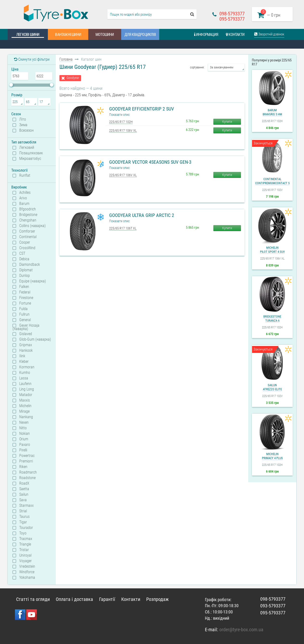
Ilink (22, 356)
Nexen (24, 423)
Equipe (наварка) (33, 281)
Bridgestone (28, 215)
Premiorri (26, 461)
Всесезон (26, 130)
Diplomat (26, 270)
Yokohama (27, 578)
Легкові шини (28, 35)
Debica (24, 259)
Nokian (25, 434)
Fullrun (24, 314)
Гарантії (107, 599)
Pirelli (23, 450)
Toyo (23, 533)
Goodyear (73, 78)
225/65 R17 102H (121, 122)
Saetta (24, 489)
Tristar (24, 550)
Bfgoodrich (28, 209)
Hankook (26, 351)
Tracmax (26, 539)
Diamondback (30, 265)
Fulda (23, 309)
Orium (24, 439)
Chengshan (28, 220)
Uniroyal (25, 555)
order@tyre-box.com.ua (241, 630)
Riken (23, 467)
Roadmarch (28, 472)
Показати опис (119, 115)
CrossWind (27, 248)
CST (22, 254)
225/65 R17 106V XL (123, 130)
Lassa (24, 378)
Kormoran (27, 367)
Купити (227, 122)
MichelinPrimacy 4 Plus (272, 456)
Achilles (25, 193)
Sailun (24, 494)
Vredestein (27, 566)
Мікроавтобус (30, 159)
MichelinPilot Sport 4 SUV (272, 250)
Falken (24, 287)
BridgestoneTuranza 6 (272, 319)
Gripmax (26, 345)
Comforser (27, 231)
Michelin (25, 406)
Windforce (27, 572)
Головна (66, 59)
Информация (206, 35)
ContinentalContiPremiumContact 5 (272, 181)
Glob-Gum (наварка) (35, 339)
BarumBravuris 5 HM (272, 112)
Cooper (25, 242)
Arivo (23, 198)
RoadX (24, 483)
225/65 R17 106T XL (123, 228)
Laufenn (25, 384)
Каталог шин (24, 44)
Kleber (24, 362)
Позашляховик (31, 153)
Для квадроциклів (140, 35)
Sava (23, 500)
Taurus (24, 517)
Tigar (23, 522)
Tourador (26, 528)
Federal (25, 292)
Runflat (25, 176)
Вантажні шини (68, 35)
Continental (28, 237)
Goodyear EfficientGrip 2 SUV (142, 109)
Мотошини (105, 35)
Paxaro (25, 445)
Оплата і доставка (74, 599)
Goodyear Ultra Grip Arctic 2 (142, 215)
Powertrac (27, 456)
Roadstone (27, 478)
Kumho (25, 373)
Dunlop (25, 276)
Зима (23, 125)
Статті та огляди (110, 44)
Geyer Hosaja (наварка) (26, 327)
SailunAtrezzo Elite (272, 387)
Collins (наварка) (32, 226)
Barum (24, 204)
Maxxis (25, 400)
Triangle (25, 544)
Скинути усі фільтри (32, 59)
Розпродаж (157, 599)
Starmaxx (26, 506)
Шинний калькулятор (66, 44)
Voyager (25, 561)
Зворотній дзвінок (269, 34)
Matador (26, 395)
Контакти (235, 35)
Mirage (24, 411)
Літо (23, 119)
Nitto (23, 428)
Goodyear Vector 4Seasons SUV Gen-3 (150, 162)
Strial (23, 511)
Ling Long (27, 389)
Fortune (25, 303)
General (25, 320)
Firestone (26, 298)
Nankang (26, 417)
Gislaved (26, 334)
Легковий (27, 148)
